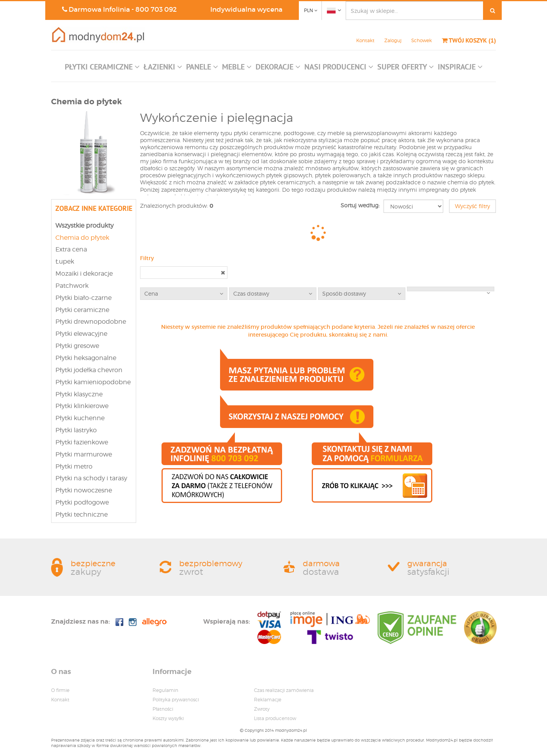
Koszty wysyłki (168, 718)
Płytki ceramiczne (82, 310)
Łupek (65, 261)
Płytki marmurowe (84, 454)
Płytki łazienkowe (82, 442)
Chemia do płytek (82, 238)
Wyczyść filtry (472, 206)
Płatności (163, 709)
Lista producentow (275, 718)
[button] (102, 69)
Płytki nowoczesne (84, 490)
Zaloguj (393, 40)
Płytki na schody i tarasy (91, 478)
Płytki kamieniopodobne (93, 382)
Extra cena (71, 249)
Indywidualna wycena (246, 10)
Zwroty (262, 709)
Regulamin (165, 690)
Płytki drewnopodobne (91, 322)
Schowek (422, 40)
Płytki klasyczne (79, 394)
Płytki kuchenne (80, 418)
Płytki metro (74, 466)
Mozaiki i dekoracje (84, 274)
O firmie (60, 690)
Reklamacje (268, 700)
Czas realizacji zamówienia (284, 690)
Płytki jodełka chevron (89, 370)
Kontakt (365, 40)
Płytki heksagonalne (86, 358)
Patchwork (72, 286)
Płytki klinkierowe (82, 406)
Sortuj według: (360, 205)
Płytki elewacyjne (81, 334)
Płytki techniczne (82, 514)
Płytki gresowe (77, 346)
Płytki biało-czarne (83, 298)
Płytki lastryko (76, 430)
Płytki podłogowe (82, 502)
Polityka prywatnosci (176, 700)
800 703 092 (156, 10)
